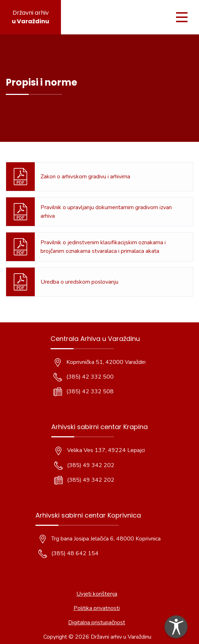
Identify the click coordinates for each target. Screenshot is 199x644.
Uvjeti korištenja (97, 594)
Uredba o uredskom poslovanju (79, 282)
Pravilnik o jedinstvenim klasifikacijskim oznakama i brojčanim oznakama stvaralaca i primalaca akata (103, 247)
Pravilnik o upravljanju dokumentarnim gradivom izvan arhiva (106, 212)
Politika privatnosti (97, 608)
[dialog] (176, 627)
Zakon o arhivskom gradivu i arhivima (85, 177)
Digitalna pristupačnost (97, 623)
